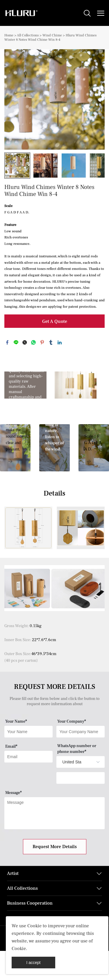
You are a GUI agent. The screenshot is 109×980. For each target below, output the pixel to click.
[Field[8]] (81, 732)
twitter (25, 342)
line (16, 342)
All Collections (28, 35)
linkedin (60, 342)
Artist (13, 873)
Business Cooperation (30, 903)
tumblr (51, 342)
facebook (7, 342)
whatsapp (33, 342)
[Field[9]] (28, 757)
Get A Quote (55, 321)
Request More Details (55, 847)
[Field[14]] (81, 778)
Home (9, 35)
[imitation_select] (72, 762)
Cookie (34, 926)
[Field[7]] (28, 732)
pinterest (42, 342)
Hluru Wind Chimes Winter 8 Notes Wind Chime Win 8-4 (50, 38)
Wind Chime (52, 35)
